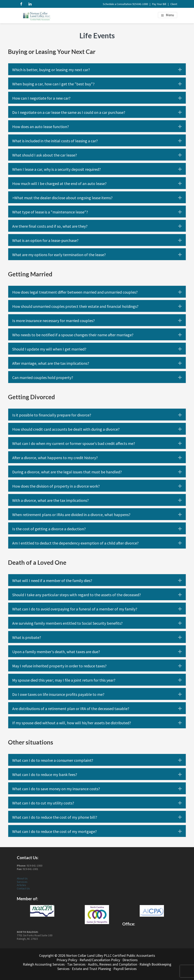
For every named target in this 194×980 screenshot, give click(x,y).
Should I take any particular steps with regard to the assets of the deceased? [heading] (77, 595)
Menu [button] (170, 15)
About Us (22, 878)
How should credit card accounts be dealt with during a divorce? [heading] (66, 429)
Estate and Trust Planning (91, 969)
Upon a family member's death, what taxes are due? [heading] (56, 652)
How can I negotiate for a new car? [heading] (41, 98)
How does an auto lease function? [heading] (41, 127)
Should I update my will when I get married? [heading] (49, 349)
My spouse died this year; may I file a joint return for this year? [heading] (64, 680)
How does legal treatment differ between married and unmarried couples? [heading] (75, 292)
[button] (180, 70)
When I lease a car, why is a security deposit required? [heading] (57, 169)
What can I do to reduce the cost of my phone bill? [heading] (55, 817)
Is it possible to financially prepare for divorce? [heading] (52, 415)
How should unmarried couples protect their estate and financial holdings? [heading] (75, 306)
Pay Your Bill (159, 4)
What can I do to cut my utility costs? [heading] (43, 803)
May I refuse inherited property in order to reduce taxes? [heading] (59, 666)
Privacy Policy (67, 960)
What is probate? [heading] (27, 638)
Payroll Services (125, 969)
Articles (21, 885)
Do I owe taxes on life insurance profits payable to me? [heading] (58, 694)
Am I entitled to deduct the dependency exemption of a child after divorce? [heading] (75, 543)
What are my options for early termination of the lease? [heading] (59, 255)
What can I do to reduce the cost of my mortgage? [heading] (55, 831)
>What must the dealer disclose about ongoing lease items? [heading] (62, 198)
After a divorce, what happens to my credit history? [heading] (55, 458)
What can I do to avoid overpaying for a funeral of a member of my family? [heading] (75, 609)
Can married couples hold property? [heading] (43, 378)
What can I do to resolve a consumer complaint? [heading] (53, 760)
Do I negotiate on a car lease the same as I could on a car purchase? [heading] (69, 112)
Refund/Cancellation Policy (100, 960)
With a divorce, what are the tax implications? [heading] (51, 500)
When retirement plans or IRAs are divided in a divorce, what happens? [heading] (71, 515)
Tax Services (76, 964)
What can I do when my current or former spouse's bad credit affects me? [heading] (74, 444)
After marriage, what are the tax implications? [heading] (51, 363)
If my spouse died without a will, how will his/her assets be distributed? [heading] (72, 723)
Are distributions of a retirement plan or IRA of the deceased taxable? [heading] (71, 709)
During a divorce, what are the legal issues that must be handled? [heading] (67, 472)
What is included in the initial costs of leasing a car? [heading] (55, 141)
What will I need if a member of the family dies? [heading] (52, 581)
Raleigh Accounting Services (44, 964)
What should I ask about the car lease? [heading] (45, 155)
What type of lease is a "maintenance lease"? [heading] (50, 212)
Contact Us (23, 888)
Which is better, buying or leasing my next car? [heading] (51, 70)
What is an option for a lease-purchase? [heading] (45, 240)
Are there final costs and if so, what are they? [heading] (50, 226)
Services (22, 882)
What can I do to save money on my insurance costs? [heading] (56, 789)
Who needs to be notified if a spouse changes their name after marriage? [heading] (73, 335)
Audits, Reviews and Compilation (113, 964)
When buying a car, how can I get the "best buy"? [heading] (53, 84)
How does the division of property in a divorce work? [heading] (56, 486)
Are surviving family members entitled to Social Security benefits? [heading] (67, 623)
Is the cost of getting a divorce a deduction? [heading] (49, 529)
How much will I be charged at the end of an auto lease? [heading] (59, 184)
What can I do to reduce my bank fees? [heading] (45, 775)
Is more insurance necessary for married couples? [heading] (54, 321)
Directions (130, 960)
